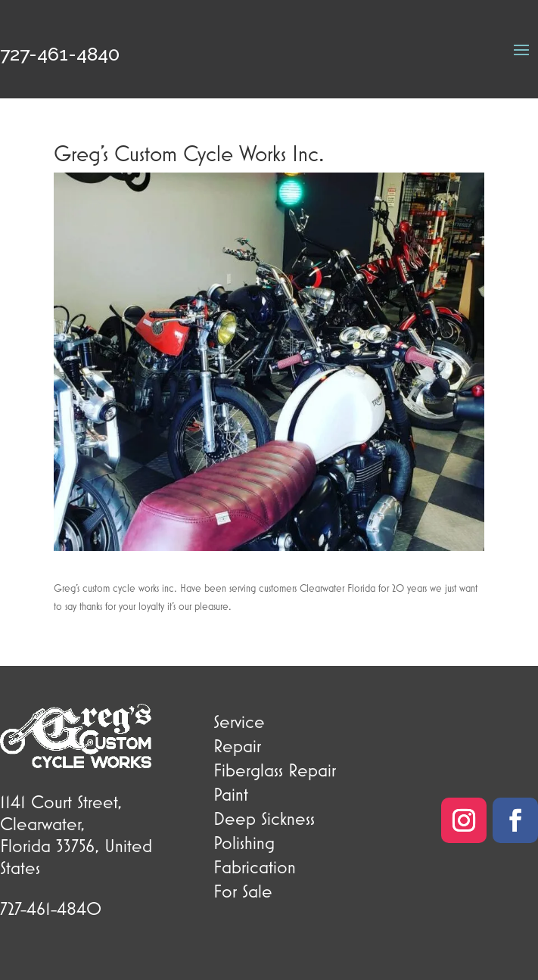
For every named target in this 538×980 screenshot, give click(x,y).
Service (239, 721)
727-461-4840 (60, 54)
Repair (237, 745)
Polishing (244, 842)
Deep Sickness (264, 818)
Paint (231, 794)
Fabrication (255, 866)
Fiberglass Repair (275, 770)
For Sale (243, 891)
